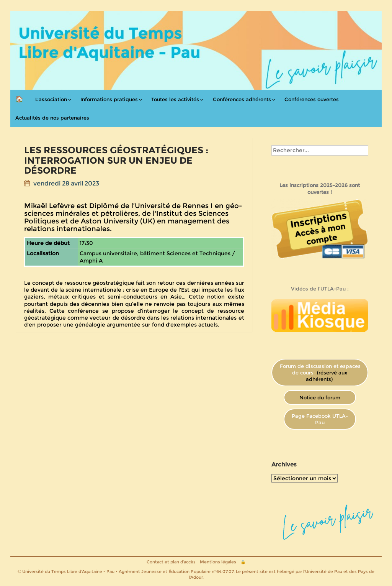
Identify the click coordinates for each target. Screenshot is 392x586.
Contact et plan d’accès (171, 562)
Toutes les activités (175, 99)
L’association (51, 99)
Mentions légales (218, 562)
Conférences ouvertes (312, 99)
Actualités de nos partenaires (52, 118)
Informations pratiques (109, 99)
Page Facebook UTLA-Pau (320, 419)
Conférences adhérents (242, 99)
